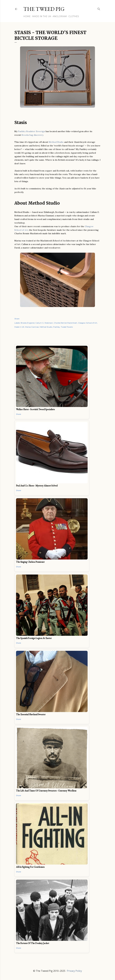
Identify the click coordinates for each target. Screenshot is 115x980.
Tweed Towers (67, 327)
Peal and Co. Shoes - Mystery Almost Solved (37, 486)
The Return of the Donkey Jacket (33, 943)
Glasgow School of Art (88, 323)
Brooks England (28, 323)
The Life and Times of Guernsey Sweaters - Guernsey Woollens (46, 791)
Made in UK (19, 327)
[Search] (99, 8)
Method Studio (56, 142)
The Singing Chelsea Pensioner (30, 562)
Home (27, 16)
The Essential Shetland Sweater (31, 714)
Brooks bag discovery (32, 135)
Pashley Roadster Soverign (31, 131)
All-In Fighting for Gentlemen (30, 867)
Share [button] (17, 319)
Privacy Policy (74, 971)
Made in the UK (42, 16)
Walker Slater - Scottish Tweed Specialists (35, 409)
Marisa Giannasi (32, 327)
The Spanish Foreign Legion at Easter (34, 638)
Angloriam (60, 16)
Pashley (57, 327)
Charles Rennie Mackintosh (65, 323)
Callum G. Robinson (44, 323)
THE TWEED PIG (44, 9)
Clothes (74, 16)
